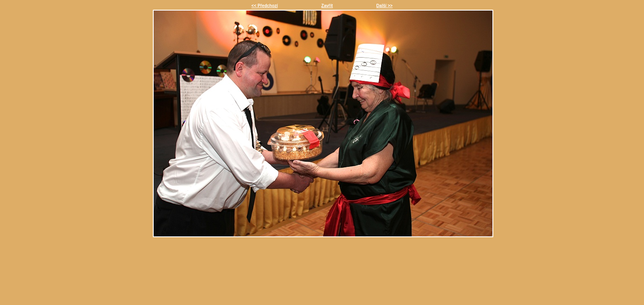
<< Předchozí (265, 6)
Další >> (384, 6)
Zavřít (327, 6)
